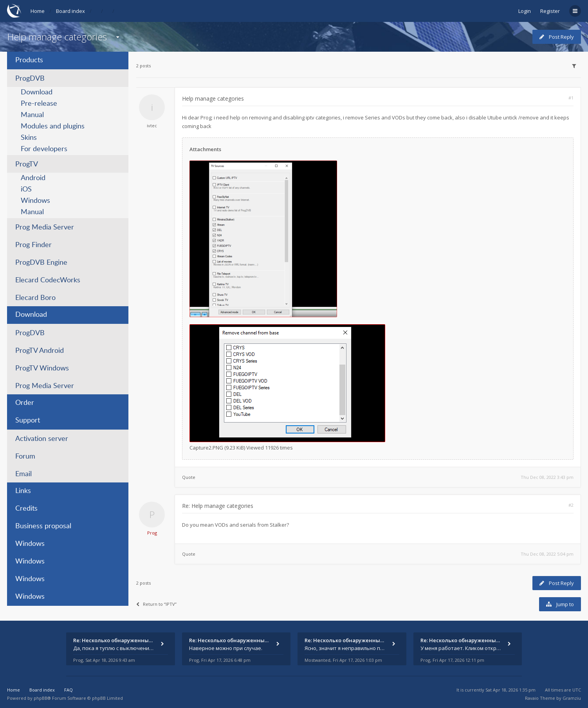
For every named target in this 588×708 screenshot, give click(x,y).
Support (28, 421)
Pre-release (39, 104)
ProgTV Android (40, 351)
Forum (25, 457)
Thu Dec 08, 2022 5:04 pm (547, 554)
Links (23, 491)
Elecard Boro (35, 298)
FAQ (69, 690)
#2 (571, 505)
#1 (571, 98)
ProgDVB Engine (41, 263)
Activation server (42, 439)
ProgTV (27, 164)
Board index (70, 11)
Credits (26, 509)
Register (550, 11)
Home (38, 11)
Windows (35, 201)
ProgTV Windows (42, 368)
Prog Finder (33, 245)
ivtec (152, 126)
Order (25, 403)
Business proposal (43, 526)
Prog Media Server (45, 228)
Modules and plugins (53, 126)
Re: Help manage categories (218, 506)
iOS (26, 190)
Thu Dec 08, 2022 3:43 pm (547, 477)
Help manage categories (57, 37)
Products (29, 60)
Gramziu (572, 698)
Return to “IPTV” (156, 604)
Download (37, 92)
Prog (152, 533)
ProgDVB (30, 79)
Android (33, 178)
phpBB (41, 698)
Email (23, 474)
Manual (32, 115)
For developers (44, 149)
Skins (29, 138)
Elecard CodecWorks (48, 280)
